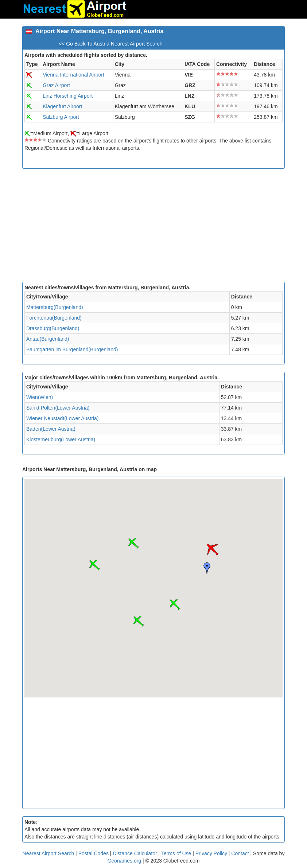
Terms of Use (177, 853)
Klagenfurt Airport (62, 106)
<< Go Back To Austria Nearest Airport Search (111, 44)
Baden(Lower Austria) (51, 429)
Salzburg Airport (61, 117)
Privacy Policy (212, 853)
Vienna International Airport (73, 75)
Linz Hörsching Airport (68, 96)
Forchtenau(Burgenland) (54, 318)
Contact (240, 853)
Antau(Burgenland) (48, 339)
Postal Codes (94, 853)
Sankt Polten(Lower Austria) (58, 408)
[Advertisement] (153, 227)
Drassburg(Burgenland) (53, 328)
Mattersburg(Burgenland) (55, 307)
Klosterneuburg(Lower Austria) (61, 439)
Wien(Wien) (40, 397)
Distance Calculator (135, 853)
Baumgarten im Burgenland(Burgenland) (72, 349)
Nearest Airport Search (48, 853)
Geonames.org (125, 861)
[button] (213, 550)
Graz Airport (56, 85)
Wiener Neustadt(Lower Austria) (62, 418)
